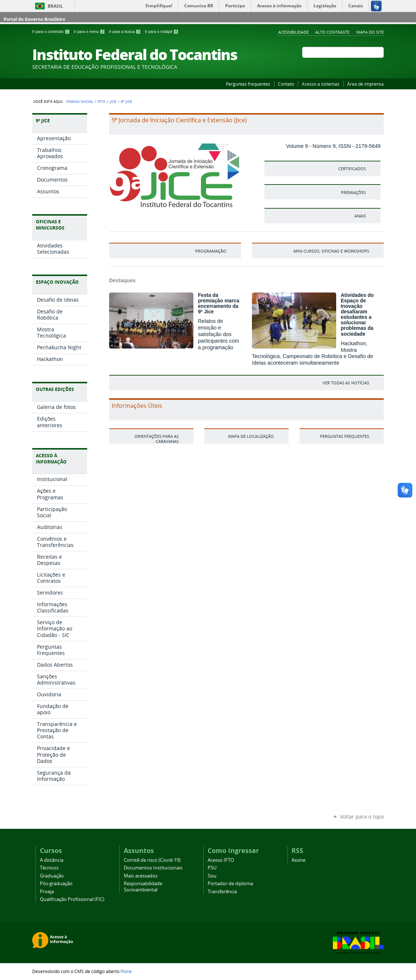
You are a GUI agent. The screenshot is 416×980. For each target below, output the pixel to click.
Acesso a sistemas (321, 84)
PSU (212, 868)
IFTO (101, 101)
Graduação (52, 876)
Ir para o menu (90, 31)
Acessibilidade (294, 32)
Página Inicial (80, 101)
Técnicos (49, 868)
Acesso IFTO (221, 860)
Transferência (222, 892)
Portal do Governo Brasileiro (34, 19)
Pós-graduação (56, 884)
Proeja (47, 892)
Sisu (212, 876)
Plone (126, 971)
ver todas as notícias (346, 383)
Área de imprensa (365, 84)
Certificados (352, 169)
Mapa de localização (251, 436)
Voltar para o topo (362, 817)
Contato (286, 84)
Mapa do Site (370, 32)
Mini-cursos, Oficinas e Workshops (331, 251)
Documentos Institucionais (153, 868)
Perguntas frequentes (248, 84)
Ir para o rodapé (162, 31)
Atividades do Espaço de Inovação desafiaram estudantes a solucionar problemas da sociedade (357, 315)
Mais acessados (141, 876)
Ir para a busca (126, 31)
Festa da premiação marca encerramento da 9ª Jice (218, 303)
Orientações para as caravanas (157, 439)
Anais (360, 216)
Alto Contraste (332, 32)
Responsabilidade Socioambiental (143, 887)
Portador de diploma (230, 884)
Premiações (353, 192)
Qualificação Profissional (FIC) (72, 899)
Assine (298, 860)
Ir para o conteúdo (51, 31)
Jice (113, 101)
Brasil (55, 6)
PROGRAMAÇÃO (211, 251)
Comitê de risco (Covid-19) (152, 860)
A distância (52, 860)
